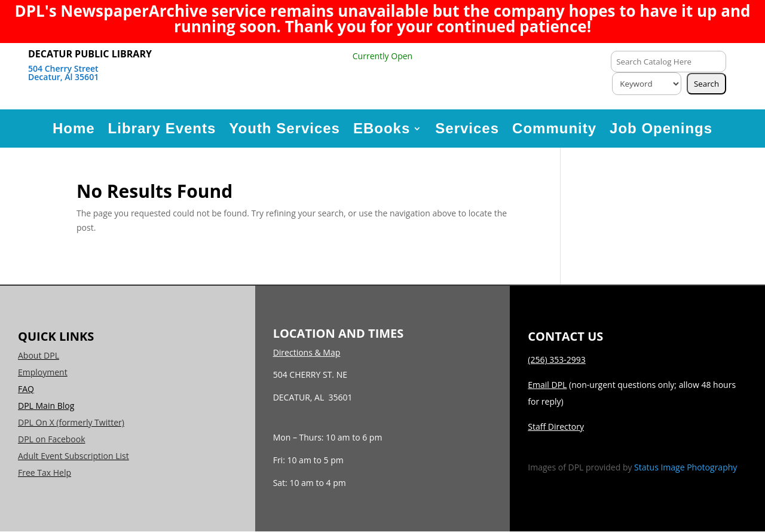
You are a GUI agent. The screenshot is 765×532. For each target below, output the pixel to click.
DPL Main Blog (46, 406)
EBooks (382, 128)
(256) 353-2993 (556, 360)
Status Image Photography (686, 467)
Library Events (162, 128)
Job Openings (661, 128)
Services (467, 128)
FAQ (26, 389)
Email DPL (547, 385)
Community (554, 128)
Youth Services (284, 128)
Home (74, 128)
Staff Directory (556, 426)
